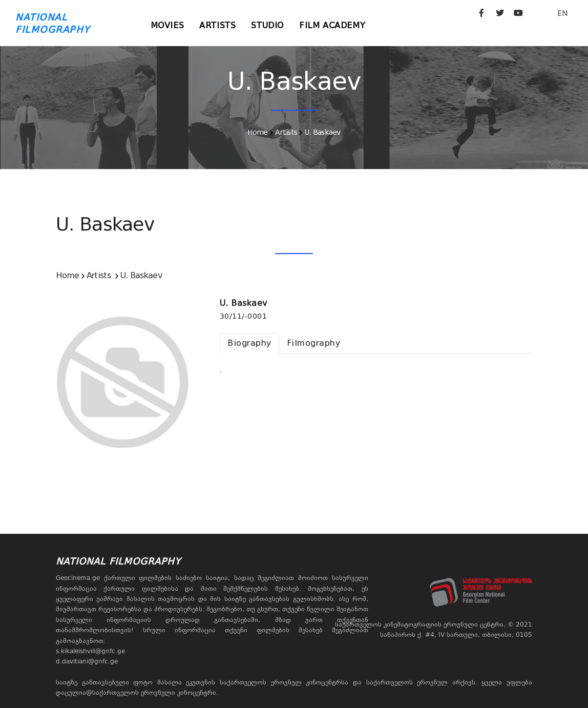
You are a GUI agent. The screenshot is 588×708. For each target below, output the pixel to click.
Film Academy (332, 25)
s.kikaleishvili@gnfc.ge (90, 651)
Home (257, 132)
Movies (167, 25)
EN (562, 13)
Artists (217, 25)
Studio (267, 25)
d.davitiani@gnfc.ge (87, 661)
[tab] (249, 343)
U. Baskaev (323, 132)
